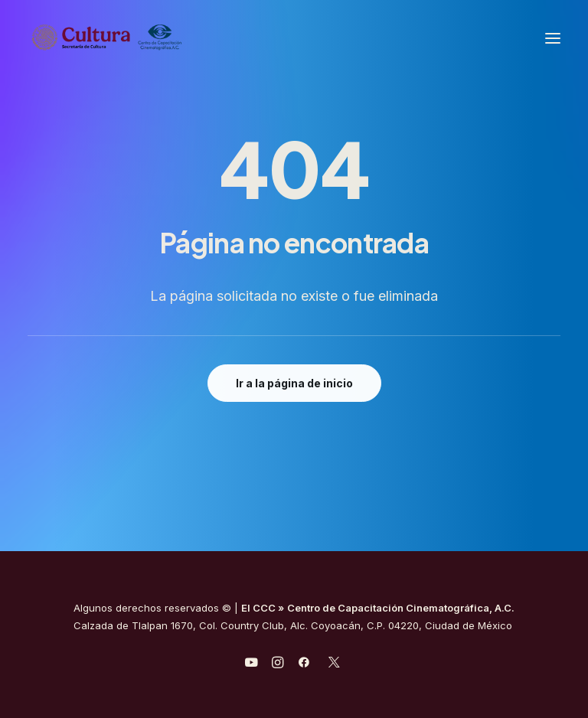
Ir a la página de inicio (294, 383)
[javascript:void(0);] (278, 664)
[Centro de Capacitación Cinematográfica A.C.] (144, 38)
